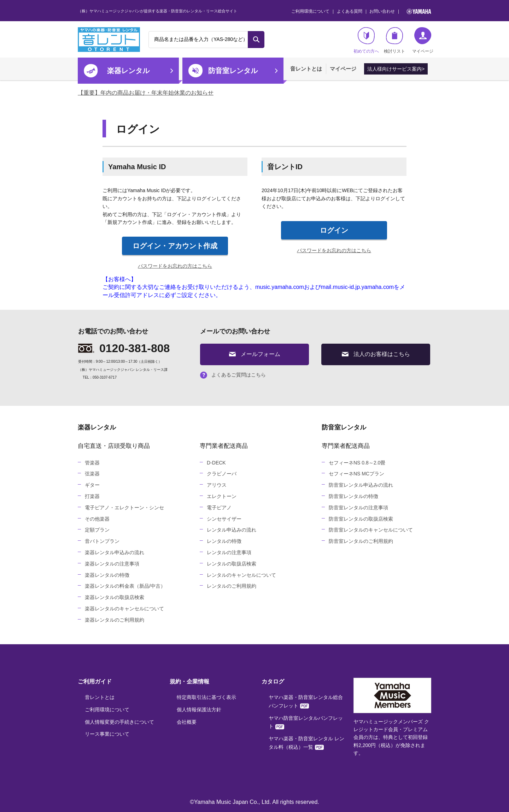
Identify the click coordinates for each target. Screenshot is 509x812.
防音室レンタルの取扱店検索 (361, 519)
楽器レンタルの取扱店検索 (115, 597)
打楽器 (92, 496)
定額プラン (97, 530)
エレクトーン (222, 496)
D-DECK (216, 463)
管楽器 (92, 463)
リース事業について (107, 734)
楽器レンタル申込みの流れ (115, 552)
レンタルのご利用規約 (232, 586)
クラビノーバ (222, 474)
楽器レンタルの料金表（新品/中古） (125, 586)
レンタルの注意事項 (229, 552)
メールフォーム (255, 354)
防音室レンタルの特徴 (353, 496)
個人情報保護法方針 (199, 710)
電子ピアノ (219, 508)
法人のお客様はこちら (376, 354)
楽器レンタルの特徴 (107, 575)
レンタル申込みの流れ (232, 530)
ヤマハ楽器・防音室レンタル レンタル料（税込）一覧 (306, 743)
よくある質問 (350, 11)
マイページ (343, 69)
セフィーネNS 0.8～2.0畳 (357, 463)
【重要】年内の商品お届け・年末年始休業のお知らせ (146, 93)
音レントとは (306, 69)
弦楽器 (92, 474)
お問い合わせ (382, 11)
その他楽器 (97, 519)
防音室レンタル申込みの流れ (361, 485)
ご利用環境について (310, 11)
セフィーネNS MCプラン (356, 474)
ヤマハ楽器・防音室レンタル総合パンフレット (306, 701)
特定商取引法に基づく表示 (206, 697)
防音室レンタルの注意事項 (358, 508)
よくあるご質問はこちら (233, 375)
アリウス (217, 485)
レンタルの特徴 (224, 541)
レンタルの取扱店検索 (232, 564)
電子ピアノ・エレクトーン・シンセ (124, 508)
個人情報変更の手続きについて (119, 722)
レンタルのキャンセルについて (241, 575)
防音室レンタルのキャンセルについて (371, 530)
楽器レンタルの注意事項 (112, 564)
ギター (92, 485)
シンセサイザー (224, 519)
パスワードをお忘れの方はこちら (175, 266)
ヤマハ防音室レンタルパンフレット (306, 722)
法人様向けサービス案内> (396, 69)
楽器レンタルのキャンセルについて (124, 609)
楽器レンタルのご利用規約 (115, 620)
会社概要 (187, 722)
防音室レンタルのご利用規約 (361, 541)
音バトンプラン (102, 541)
